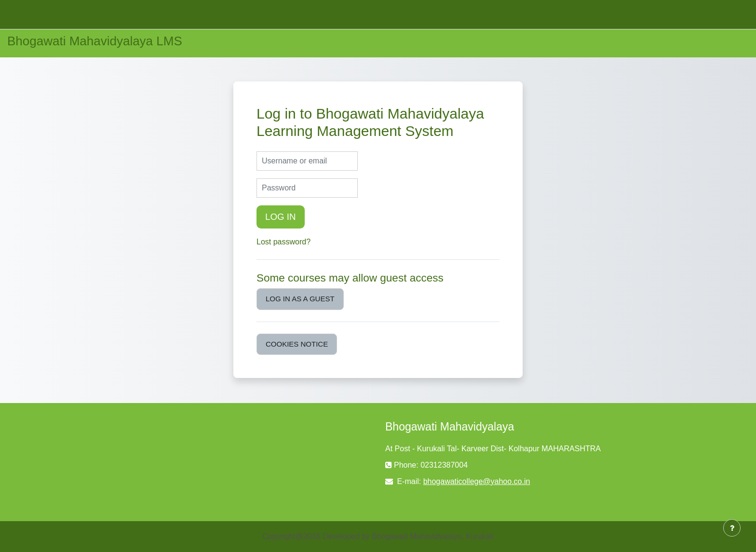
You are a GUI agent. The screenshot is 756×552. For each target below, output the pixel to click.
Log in (281, 217)
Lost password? (283, 242)
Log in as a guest (300, 299)
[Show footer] (732, 528)
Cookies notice (297, 344)
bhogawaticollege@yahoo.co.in (477, 481)
